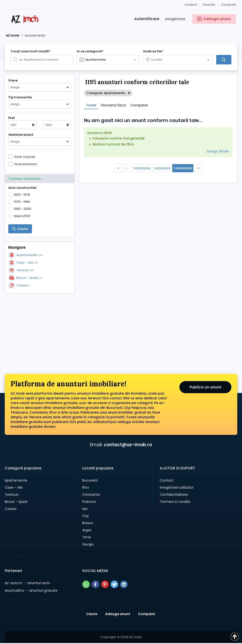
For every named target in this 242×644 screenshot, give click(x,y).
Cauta (92, 614)
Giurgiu (88, 544)
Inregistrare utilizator (177, 487)
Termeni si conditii (175, 502)
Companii (229, 5)
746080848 (142, 168)
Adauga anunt (118, 614)
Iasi (85, 509)
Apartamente (16, 480)
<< (118, 168)
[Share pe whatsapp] (86, 584)
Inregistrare (175, 19)
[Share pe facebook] (95, 584)
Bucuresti (90, 480)
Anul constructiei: (23, 188)
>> (198, 168)
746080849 (162, 168)
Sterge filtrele (218, 151)
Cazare (11, 509)
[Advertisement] (40, 328)
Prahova (89, 502)
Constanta (91, 495)
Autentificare (147, 19)
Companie (139, 105)
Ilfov (86, 487)
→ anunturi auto (27, 583)
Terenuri (12, 495)
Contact (191, 5)
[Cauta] (224, 60)
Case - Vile (14, 487)
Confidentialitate (174, 495)
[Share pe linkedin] (124, 584)
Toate (91, 105)
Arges (87, 530)
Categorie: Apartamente (106, 93)
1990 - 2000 (23, 209)
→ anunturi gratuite (31, 590)
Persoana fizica (113, 105)
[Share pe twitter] (114, 584)
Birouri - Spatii (16, 502)
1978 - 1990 (22, 202)
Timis (87, 537)
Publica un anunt (205, 387)
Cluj (85, 516)
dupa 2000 (22, 216)
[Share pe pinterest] (105, 584)
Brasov (88, 523)
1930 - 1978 (22, 195)
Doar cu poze (25, 157)
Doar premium (26, 164)
